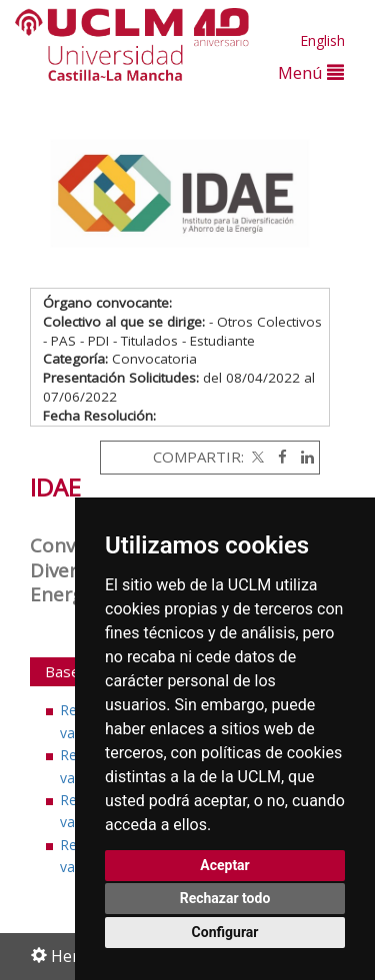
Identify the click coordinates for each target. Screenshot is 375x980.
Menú (311, 72)
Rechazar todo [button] (225, 898)
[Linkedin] (302, 457)
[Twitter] (256, 457)
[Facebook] (277, 457)
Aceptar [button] (225, 865)
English (322, 40)
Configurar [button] (225, 932)
